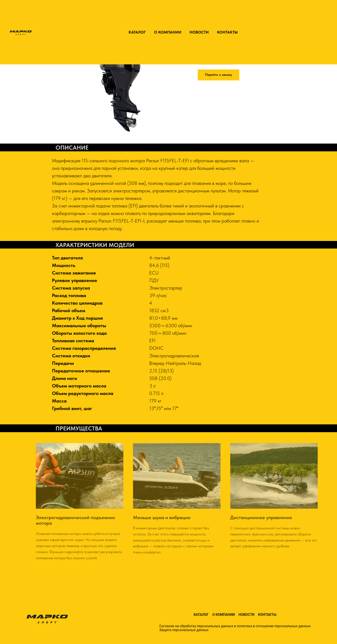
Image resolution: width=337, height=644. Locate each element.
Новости (247, 615)
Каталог (201, 615)
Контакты (267, 615)
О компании (224, 615)
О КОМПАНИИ (168, 32)
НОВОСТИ (199, 32)
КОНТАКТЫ (227, 32)
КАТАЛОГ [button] (137, 32)
